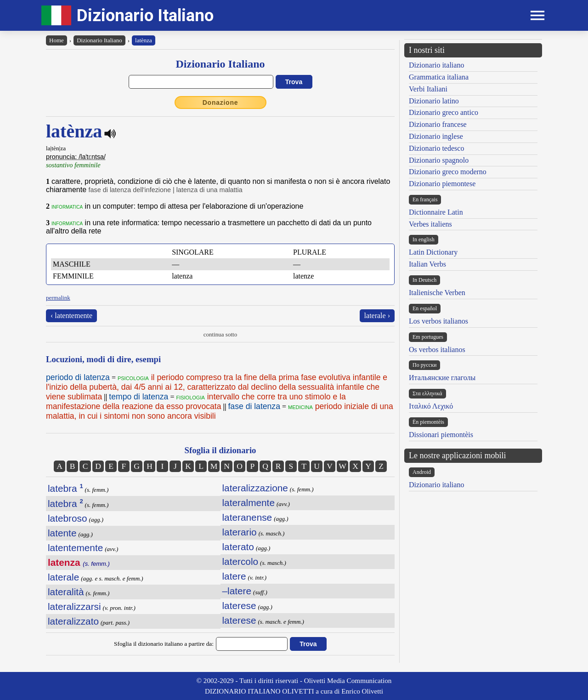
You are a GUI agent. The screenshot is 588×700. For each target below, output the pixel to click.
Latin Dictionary (433, 252)
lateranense (247, 517)
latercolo (240, 561)
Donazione (220, 102)
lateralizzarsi (74, 606)
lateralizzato (73, 621)
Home (57, 40)
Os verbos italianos (437, 350)
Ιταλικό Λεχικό (431, 406)
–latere (237, 591)
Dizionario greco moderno (448, 172)
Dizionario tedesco (436, 148)
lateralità (66, 592)
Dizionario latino (434, 101)
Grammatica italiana (439, 77)
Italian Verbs (427, 264)
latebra (65, 488)
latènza (144, 40)
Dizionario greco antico (444, 112)
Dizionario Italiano (145, 15)
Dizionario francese (438, 124)
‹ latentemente (71, 316)
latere (234, 576)
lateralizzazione (255, 488)
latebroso (68, 518)
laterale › (377, 316)
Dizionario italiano (436, 65)
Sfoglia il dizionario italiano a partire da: (164, 644)
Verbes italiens (430, 224)
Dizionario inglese (436, 136)
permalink (58, 298)
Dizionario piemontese (442, 184)
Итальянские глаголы (442, 378)
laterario (240, 532)
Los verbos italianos (438, 321)
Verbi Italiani (428, 89)
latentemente (75, 548)
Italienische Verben (437, 293)
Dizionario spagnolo (439, 160)
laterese (239, 606)
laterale (63, 577)
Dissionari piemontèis (441, 435)
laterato (238, 547)
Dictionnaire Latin (436, 212)
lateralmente (249, 503)
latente (62, 533)
